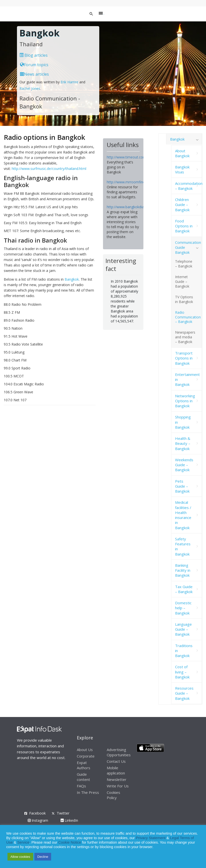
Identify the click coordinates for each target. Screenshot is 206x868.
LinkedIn (69, 820)
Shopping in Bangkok (183, 422)
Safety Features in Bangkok (183, 546)
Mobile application (116, 770)
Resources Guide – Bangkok (184, 693)
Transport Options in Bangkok (184, 358)
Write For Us (118, 786)
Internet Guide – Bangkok (182, 281)
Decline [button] (43, 857)
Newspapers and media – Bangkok (185, 337)
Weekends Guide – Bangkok (184, 465)
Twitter (63, 813)
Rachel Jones (30, 88)
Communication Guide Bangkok (188, 247)
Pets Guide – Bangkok (182, 486)
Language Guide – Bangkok (183, 629)
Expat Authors (84, 765)
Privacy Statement (151, 838)
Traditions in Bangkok (184, 651)
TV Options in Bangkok (184, 299)
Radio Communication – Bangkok (188, 317)
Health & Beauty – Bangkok (183, 443)
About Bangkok (182, 153)
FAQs (81, 786)
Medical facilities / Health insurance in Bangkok (183, 515)
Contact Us (116, 761)
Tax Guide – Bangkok (184, 589)
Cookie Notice (70, 842)
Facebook (37, 813)
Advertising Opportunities (119, 752)
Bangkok (72, 279)
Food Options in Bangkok (184, 226)
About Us (85, 750)
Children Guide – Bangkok (182, 205)
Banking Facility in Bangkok (183, 570)
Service (23, 842)
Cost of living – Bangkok (182, 672)
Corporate (86, 756)
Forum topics (34, 65)
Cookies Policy (113, 795)
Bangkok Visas (182, 169)
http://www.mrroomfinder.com (131, 182)
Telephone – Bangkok (184, 264)
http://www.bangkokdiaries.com (132, 207)
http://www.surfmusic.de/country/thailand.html (49, 169)
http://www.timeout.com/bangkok (134, 157)
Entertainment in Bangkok (187, 380)
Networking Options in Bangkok (185, 401)
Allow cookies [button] (20, 857)
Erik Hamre (69, 82)
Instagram (38, 820)
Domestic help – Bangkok (183, 608)
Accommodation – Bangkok (189, 186)
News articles (34, 74)
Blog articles (34, 55)
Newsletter (117, 779)
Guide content (83, 777)
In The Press (88, 792)
